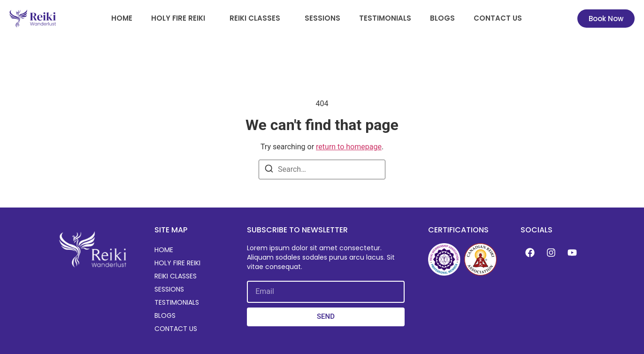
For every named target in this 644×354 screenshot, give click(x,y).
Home (122, 18)
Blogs (442, 18)
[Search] (269, 170)
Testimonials (385, 18)
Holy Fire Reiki (178, 18)
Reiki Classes (255, 18)
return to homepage (349, 147)
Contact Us (498, 18)
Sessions (322, 18)
